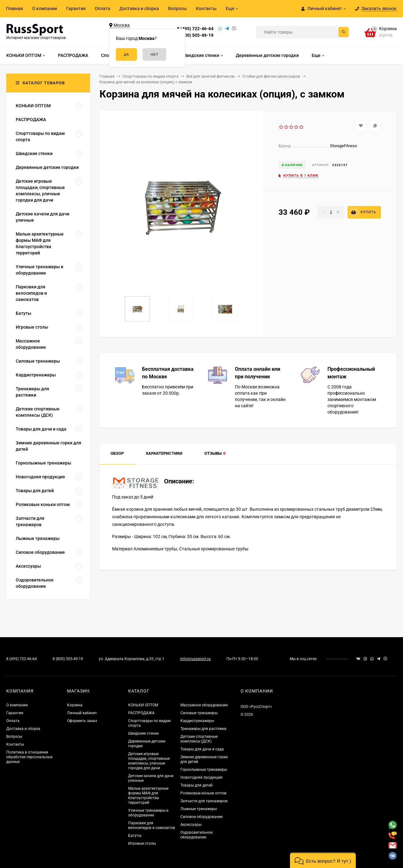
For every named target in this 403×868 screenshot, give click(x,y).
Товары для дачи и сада (202, 749)
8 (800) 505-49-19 (195, 35)
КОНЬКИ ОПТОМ (143, 705)
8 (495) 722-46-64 (195, 29)
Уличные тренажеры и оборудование (148, 813)
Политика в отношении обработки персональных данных (29, 757)
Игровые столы (142, 843)
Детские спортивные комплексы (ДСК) (199, 739)
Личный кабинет (82, 713)
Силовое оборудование (201, 817)
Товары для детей (196, 785)
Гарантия (76, 8)
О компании (45, 8)
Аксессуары (191, 825)
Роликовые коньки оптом (203, 793)
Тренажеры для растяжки (203, 729)
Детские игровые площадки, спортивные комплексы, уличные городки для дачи (149, 761)
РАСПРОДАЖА (141, 713)
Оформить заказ (82, 721)
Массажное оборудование (204, 705)
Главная (14, 8)
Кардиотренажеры (197, 721)
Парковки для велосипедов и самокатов (152, 825)
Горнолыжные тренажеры (204, 770)
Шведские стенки (143, 733)
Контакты (206, 8)
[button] (323, 860)
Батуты (135, 836)
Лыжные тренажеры (199, 809)
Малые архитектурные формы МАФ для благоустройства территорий (148, 796)
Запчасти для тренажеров (204, 801)
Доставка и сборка (139, 8)
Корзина (75, 705)
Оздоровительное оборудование (196, 835)
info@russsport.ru (195, 659)
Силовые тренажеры (199, 713)
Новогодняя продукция (201, 777)
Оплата (102, 8)
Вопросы (177, 8)
